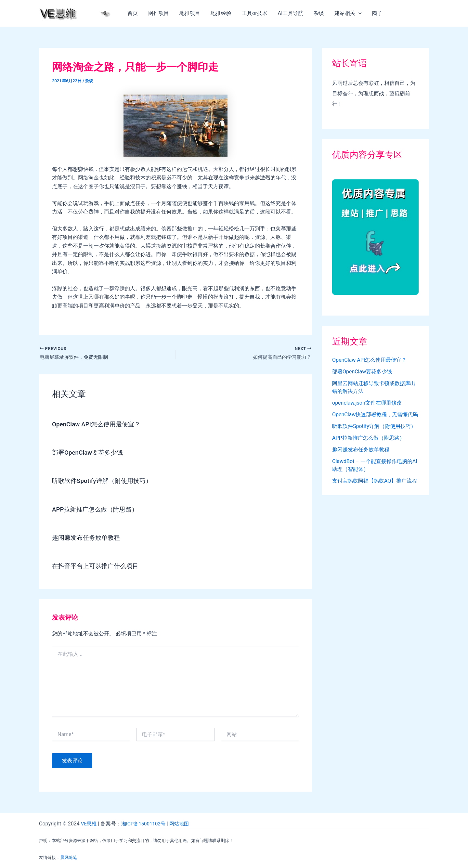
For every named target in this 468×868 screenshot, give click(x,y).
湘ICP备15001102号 (146, 824)
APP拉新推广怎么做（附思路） (97, 510)
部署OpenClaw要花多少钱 (90, 453)
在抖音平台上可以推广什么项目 (97, 566)
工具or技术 (255, 13)
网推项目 (159, 13)
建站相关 (348, 13)
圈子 (377, 13)
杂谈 (319, 13)
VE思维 (89, 824)
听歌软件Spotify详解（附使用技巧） (104, 482)
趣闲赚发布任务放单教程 (88, 538)
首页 (133, 13)
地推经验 (221, 13)
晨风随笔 (69, 857)
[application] (358, 13)
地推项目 (190, 13)
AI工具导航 (291, 13)
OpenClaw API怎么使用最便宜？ (99, 425)
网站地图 (184, 824)
